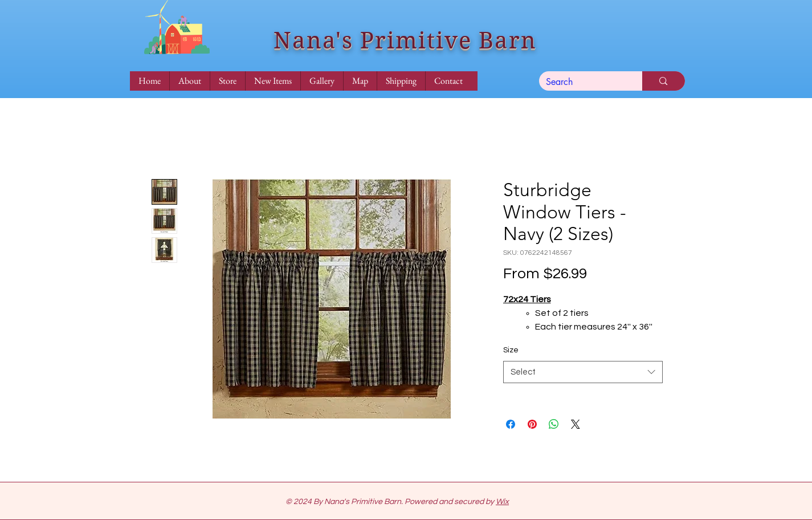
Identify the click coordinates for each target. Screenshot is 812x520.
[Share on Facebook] (511, 424)
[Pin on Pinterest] (532, 424)
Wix (502, 502)
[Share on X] (576, 424)
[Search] (582, 82)
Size (511, 350)
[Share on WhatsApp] (554, 424)
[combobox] (583, 372)
